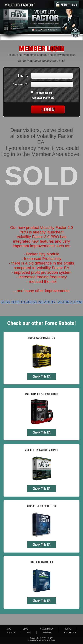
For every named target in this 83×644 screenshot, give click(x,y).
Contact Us (70, 632)
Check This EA (41, 376)
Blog (25, 629)
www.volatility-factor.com (41, 640)
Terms (68, 629)
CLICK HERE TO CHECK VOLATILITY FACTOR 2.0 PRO (41, 302)
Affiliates (47, 632)
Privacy (11, 632)
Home (8, 629)
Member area (46, 629)
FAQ (29, 632)
